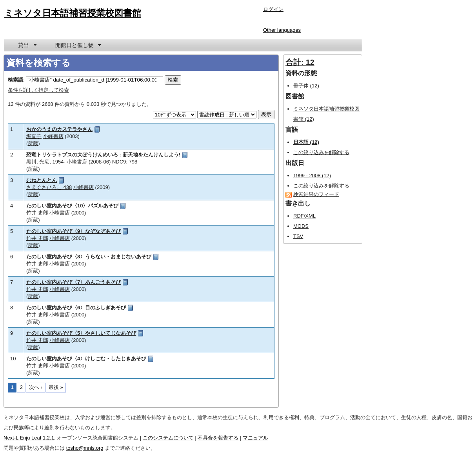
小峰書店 (53, 136)
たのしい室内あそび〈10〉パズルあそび (72, 206)
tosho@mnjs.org (85, 448)
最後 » (56, 387)
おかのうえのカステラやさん (59, 129)
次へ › (36, 387)
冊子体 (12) (306, 86)
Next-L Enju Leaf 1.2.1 (29, 438)
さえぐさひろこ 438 (49, 187)
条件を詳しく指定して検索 (38, 90)
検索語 (15, 80)
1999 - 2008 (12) (312, 175)
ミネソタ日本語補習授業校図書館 (73, 13)
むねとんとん (42, 180)
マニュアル (255, 438)
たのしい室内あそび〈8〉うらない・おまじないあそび (89, 257)
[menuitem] (27, 45)
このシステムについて (168, 438)
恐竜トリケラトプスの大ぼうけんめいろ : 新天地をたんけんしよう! (103, 155)
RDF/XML (304, 216)
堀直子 (34, 136)
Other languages (282, 30)
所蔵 (33, 143)
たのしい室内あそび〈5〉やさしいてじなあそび (81, 333)
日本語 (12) (306, 142)
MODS (301, 226)
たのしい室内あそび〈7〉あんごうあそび (74, 282)
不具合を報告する (218, 438)
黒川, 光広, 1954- (46, 162)
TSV (298, 236)
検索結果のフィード (316, 194)
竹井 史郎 (37, 213)
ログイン (273, 9)
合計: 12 (300, 62)
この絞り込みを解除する (321, 152)
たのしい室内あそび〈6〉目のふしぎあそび (76, 308)
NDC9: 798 (125, 162)
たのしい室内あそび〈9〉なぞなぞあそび (74, 231)
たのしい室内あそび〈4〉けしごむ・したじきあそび (86, 359)
